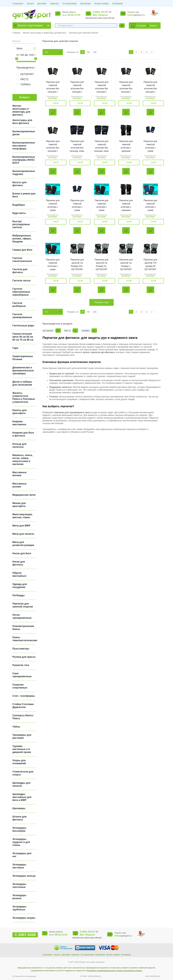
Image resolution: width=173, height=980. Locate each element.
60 (88, 52)
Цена (19, 48)
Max (95, 15)
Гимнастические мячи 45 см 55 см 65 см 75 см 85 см (23, 337)
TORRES (25, 85)
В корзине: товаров (147, 26)
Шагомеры (19, 808)
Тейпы (16, 727)
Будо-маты (19, 213)
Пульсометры (21, 649)
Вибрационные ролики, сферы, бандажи (22, 239)
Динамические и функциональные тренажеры (23, 371)
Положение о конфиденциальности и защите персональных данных (114, 971)
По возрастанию (51, 53)
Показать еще (102, 302)
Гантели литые (21, 281)
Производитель (25, 68)
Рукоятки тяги (21, 665)
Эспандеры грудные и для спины (21, 842)
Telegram (103, 15)
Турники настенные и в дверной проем (22, 749)
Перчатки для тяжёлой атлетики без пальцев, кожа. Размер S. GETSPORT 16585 (102, 151)
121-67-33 (102, 12)
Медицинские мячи (24, 495)
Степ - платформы (24, 696)
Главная (16, 33)
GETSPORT (27, 74)
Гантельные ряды (23, 326)
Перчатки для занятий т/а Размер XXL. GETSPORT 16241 (77, 266)
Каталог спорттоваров (30, 25)
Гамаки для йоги (22, 250)
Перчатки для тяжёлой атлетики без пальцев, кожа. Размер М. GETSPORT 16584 (77, 151)
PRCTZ (24, 79)
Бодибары (19, 205)
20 (83, 52)
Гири (15, 348)
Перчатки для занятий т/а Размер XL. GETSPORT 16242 (102, 266)
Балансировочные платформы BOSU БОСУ (24, 160)
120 (95, 52)
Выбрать (25, 97)
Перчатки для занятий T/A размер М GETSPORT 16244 (150, 266)
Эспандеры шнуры (24, 918)
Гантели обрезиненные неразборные (21, 292)
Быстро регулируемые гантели (21, 224)
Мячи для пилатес (23, 534)
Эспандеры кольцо (24, 876)
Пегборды (19, 595)
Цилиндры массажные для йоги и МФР (22, 797)
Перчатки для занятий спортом (84, 33)
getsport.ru (136, 15)
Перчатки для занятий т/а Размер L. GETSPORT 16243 (126, 266)
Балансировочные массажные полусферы (24, 146)
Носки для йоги (22, 553)
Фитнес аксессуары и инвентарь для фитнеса (45, 33)
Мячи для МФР (21, 526)
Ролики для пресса (24, 657)
